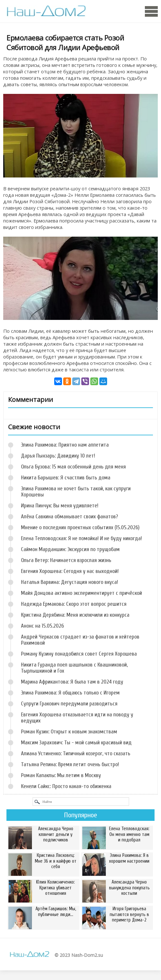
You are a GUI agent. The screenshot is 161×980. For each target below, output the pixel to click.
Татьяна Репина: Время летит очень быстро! (70, 764)
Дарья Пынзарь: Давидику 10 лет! (58, 456)
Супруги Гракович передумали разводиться (69, 704)
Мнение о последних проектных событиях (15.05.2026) (80, 527)
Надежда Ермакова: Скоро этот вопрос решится (74, 604)
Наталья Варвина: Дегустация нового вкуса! (70, 582)
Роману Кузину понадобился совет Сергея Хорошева (79, 654)
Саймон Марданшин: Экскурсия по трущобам (70, 549)
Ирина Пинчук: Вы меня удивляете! (60, 506)
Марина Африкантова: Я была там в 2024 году (72, 682)
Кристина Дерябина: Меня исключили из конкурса (75, 615)
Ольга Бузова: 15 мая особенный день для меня (73, 467)
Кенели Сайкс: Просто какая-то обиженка (66, 786)
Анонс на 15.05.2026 (42, 626)
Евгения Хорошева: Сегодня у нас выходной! (70, 571)
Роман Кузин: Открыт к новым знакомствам (69, 732)
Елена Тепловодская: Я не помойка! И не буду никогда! (81, 538)
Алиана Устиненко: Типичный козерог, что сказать (76, 753)
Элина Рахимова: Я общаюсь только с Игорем (70, 693)
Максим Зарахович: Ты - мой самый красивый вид (76, 743)
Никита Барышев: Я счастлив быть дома (66, 478)
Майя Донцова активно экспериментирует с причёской (81, 593)
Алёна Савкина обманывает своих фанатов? (70, 517)
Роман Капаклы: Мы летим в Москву (61, 775)
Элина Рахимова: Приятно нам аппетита (65, 445)
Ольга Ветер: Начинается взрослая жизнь (66, 560)
